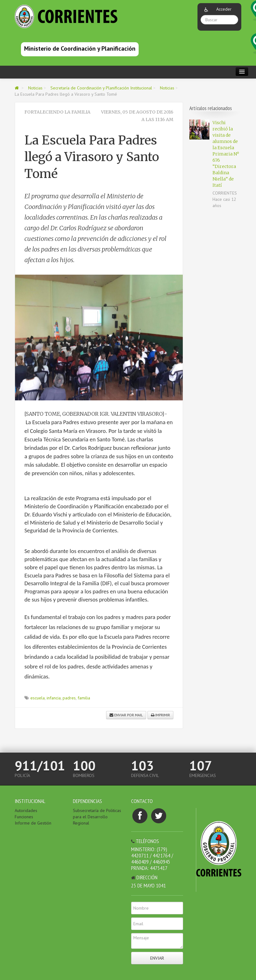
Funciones (24, 817)
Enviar (157, 958)
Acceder (224, 9)
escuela (38, 698)
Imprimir (160, 715)
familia (84, 698)
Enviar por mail (126, 715)
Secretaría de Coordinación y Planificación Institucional (101, 88)
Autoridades (26, 810)
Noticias (35, 88)
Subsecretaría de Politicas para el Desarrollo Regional (97, 817)
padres (69, 698)
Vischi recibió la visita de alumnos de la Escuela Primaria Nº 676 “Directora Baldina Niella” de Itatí (226, 154)
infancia (54, 698)
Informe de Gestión (33, 823)
